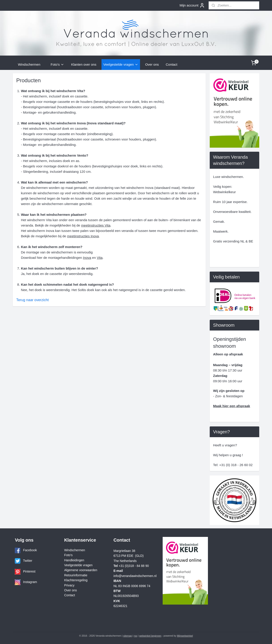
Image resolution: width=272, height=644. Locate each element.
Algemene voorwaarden (81, 570)
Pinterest (29, 571)
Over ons (152, 64)
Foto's (57, 64)
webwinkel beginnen (150, 636)
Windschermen (29, 64)
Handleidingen (74, 560)
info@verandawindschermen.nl (135, 576)
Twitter (28, 561)
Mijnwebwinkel (185, 636)
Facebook (30, 550)
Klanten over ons (84, 64)
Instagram (30, 582)
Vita (100, 258)
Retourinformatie (76, 575)
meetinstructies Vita (96, 225)
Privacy (69, 585)
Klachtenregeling (76, 580)
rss (136, 636)
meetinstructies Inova (83, 236)
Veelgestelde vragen (121, 64)
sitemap (128, 636)
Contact (172, 64)
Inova (87, 258)
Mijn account (192, 5)
